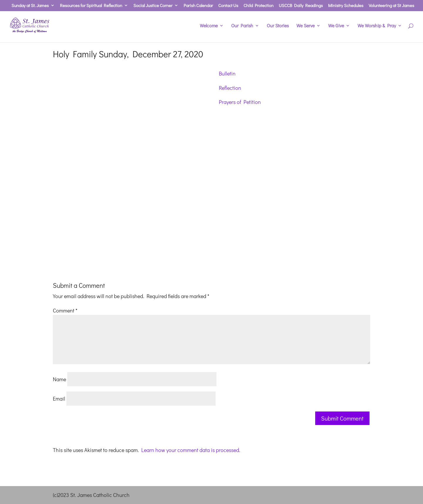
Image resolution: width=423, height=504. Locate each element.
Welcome (209, 26)
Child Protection (258, 6)
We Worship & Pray (377, 26)
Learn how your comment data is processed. (191, 450)
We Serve (305, 26)
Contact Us (228, 6)
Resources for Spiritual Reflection (91, 6)
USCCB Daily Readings (301, 6)
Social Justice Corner (153, 6)
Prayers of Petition (240, 102)
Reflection (230, 88)
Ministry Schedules (346, 6)
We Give (336, 26)
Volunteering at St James (391, 6)
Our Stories (278, 26)
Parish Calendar (198, 6)
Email (59, 399)
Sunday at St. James (30, 6)
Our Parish (242, 26)
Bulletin (227, 73)
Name (59, 379)
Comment (65, 310)
